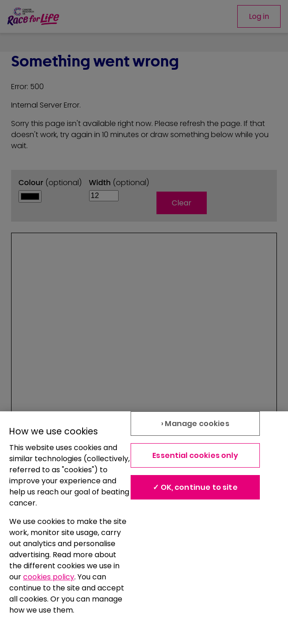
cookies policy (49, 577)
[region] (144, 528)
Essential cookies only (195, 455)
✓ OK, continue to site (195, 487)
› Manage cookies (195, 424)
